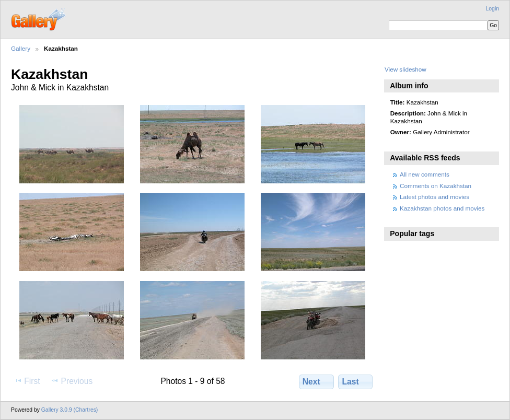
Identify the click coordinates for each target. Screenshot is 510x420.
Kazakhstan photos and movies (442, 208)
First (27, 381)
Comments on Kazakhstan (436, 186)
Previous (72, 381)
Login (492, 9)
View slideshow (405, 69)
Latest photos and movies (434, 197)
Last (356, 381)
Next (316, 381)
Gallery (21, 48)
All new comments (425, 174)
